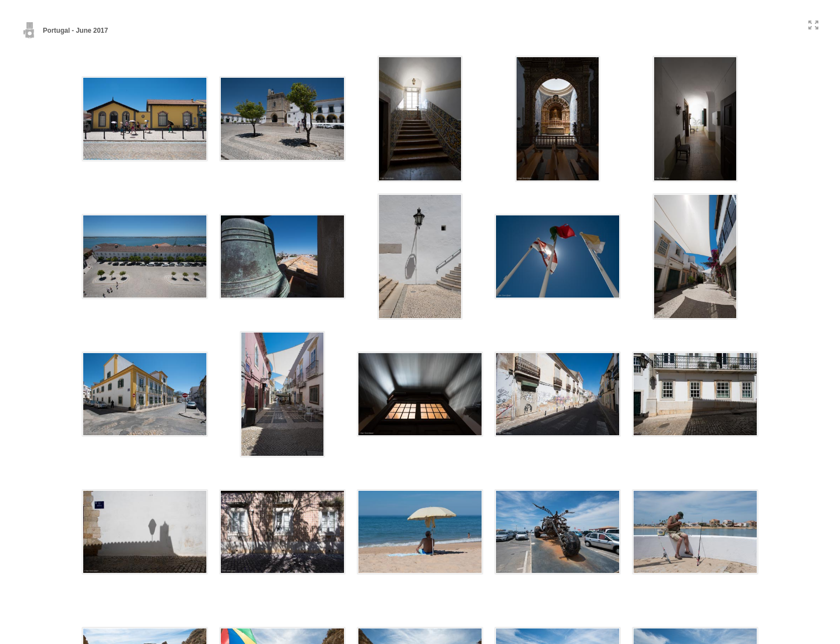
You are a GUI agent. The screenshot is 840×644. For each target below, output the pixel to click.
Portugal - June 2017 (65, 31)
